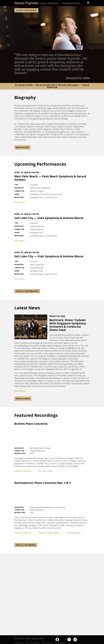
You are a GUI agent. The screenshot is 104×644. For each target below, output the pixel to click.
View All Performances (27, 291)
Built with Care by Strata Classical (54, 643)
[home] (26, 3)
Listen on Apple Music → (50, 533)
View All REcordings (26, 545)
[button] (88, 3)
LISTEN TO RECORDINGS (26, 10)
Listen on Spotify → (24, 471)
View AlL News (23, 399)
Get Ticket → (21, 202)
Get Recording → (46, 471)
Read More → (21, 391)
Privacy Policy (19, 643)
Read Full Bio (22, 147)
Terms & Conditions (33, 643)
